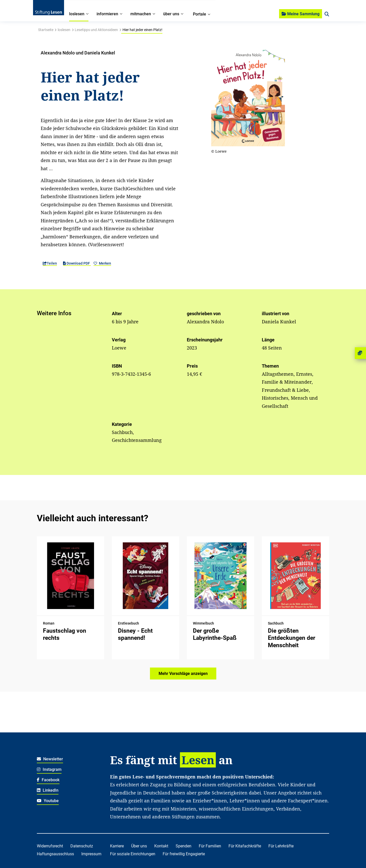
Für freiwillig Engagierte (184, 854)
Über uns (139, 846)
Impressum (91, 854)
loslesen (64, 30)
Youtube (48, 801)
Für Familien (210, 846)
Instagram (49, 769)
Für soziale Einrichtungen (133, 854)
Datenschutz (82, 846)
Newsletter (50, 759)
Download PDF (77, 263)
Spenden (184, 846)
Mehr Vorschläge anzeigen (183, 674)
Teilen (50, 263)
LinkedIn (48, 790)
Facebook (48, 780)
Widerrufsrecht (50, 846)
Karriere (117, 846)
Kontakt (161, 846)
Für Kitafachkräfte (245, 846)
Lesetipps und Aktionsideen (96, 30)
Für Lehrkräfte (281, 846)
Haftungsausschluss (55, 854)
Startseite (46, 30)
